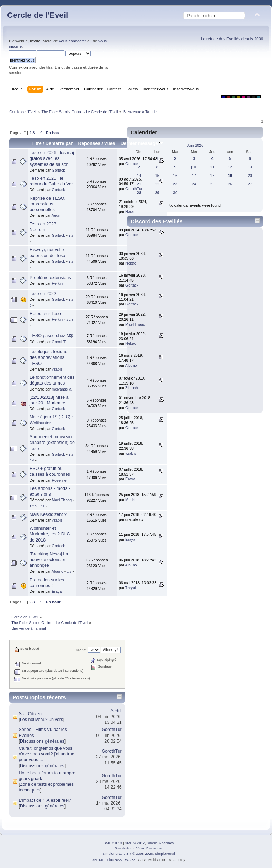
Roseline (59, 480)
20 (250, 176)
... (38, 133)
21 (139, 184)
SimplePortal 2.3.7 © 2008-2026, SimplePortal (138, 854)
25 (213, 184)
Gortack (58, 170)
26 (230, 184)
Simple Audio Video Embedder (139, 848)
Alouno (57, 571)
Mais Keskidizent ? (48, 514)
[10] (194, 167)
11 (213, 167)
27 (250, 184)
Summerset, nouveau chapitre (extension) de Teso (52, 443)
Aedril (56, 215)
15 (157, 176)
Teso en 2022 (43, 294)
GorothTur (134, 189)
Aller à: (81, 650)
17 (194, 176)
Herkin (57, 283)
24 (194, 184)
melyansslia (61, 389)
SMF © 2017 (135, 843)
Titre (37, 143)
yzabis (57, 369)
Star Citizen (30, 714)
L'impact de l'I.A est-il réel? (45, 800)
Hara (129, 211)
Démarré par (59, 143)
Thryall (131, 588)
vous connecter (73, 41)
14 (139, 176)
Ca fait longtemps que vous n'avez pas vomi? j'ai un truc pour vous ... (46, 754)
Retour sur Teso (45, 314)
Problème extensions (50, 278)
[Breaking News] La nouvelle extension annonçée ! (49, 560)
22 (157, 184)
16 (175, 176)
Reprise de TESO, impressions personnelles (48, 204)
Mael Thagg (62, 500)
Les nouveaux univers (41, 720)
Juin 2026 (195, 145)
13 (250, 167)
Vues (110, 143)
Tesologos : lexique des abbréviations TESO (48, 357)
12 (43, 506)
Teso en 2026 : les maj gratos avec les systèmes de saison (52, 158)
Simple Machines (160, 843)
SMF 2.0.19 (113, 843)
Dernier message (142, 143)
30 (175, 193)
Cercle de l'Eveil (38, 15)
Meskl (130, 500)
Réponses (89, 143)
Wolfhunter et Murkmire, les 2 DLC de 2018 (50, 534)
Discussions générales (42, 741)
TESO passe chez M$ (51, 336)
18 (213, 176)
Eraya (130, 479)
